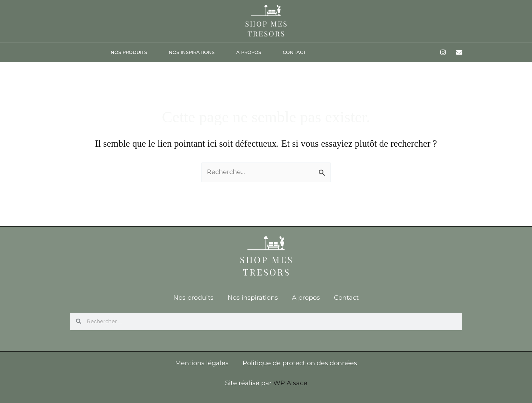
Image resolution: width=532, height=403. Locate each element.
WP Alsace (290, 383)
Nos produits (129, 52)
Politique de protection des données (300, 363)
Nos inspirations (192, 52)
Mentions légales (202, 363)
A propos (249, 52)
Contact (294, 52)
